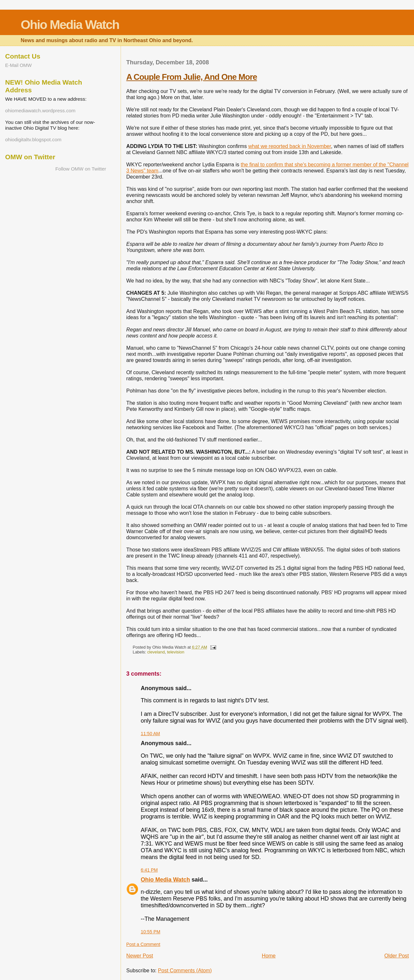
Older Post (397, 956)
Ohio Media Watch (70, 25)
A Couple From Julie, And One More (192, 77)
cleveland (156, 652)
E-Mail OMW (18, 65)
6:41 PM (149, 870)
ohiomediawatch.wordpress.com (40, 111)
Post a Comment (143, 944)
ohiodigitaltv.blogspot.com (33, 139)
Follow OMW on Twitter (81, 169)
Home (269, 956)
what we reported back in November (290, 146)
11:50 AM (151, 734)
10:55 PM (151, 932)
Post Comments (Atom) (185, 970)
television (176, 652)
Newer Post (140, 956)
